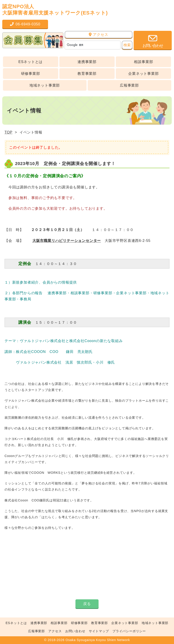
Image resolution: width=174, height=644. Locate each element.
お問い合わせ (75, 631)
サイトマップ (99, 631)
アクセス (98, 35)
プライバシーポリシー (129, 631)
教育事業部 (87, 74)
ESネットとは (30, 62)
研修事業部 (31, 74)
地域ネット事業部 (45, 85)
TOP (8, 132)
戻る (87, 604)
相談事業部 (143, 62)
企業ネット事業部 (143, 74)
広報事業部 (129, 85)
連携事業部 (87, 62)
